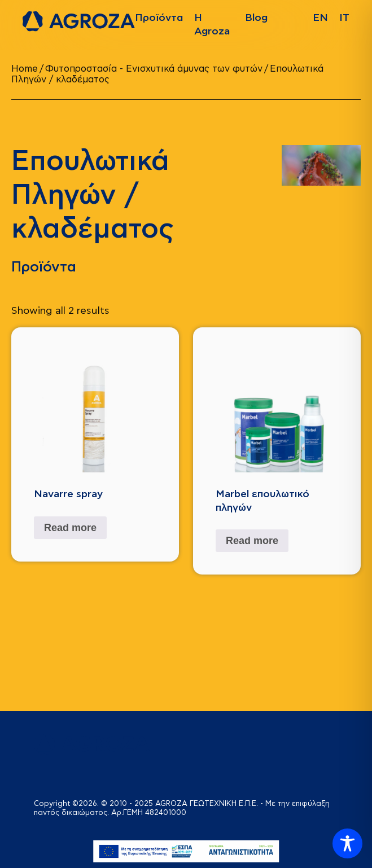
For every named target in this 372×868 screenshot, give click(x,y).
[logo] (79, 21)
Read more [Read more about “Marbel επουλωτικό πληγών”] (252, 541)
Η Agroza (212, 25)
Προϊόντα (159, 18)
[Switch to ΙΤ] (344, 18)
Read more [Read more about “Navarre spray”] (70, 528)
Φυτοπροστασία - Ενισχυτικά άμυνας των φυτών (154, 69)
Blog (256, 18)
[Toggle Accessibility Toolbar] (347, 843)
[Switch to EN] (320, 18)
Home (25, 69)
